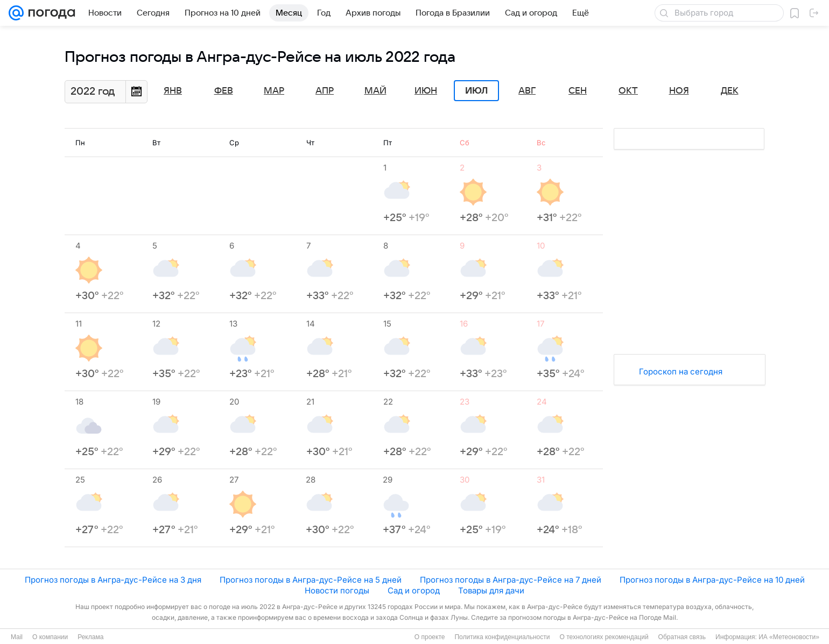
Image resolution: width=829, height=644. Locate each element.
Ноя (679, 91)
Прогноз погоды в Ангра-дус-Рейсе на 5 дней (311, 580)
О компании (50, 637)
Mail (17, 637)
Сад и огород (414, 590)
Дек (730, 91)
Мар (274, 91)
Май (375, 91)
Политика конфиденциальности (502, 637)
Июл (476, 91)
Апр (325, 91)
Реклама (90, 637)
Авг (527, 91)
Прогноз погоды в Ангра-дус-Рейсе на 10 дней (712, 580)
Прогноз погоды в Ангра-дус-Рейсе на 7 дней (511, 580)
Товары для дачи (491, 590)
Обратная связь (682, 637)
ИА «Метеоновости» (789, 637)
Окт (628, 91)
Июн (426, 91)
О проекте (430, 637)
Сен (578, 91)
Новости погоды (337, 590)
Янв (173, 91)
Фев (224, 91)
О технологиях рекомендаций (604, 637)
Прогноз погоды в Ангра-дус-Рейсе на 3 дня (113, 580)
